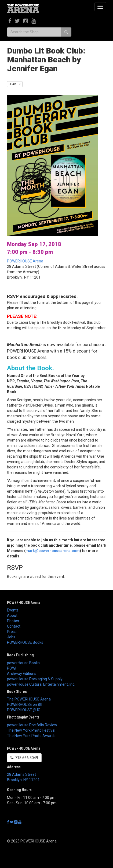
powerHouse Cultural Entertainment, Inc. (41, 684)
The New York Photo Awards (31, 736)
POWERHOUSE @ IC (24, 710)
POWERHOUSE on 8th (25, 705)
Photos (13, 621)
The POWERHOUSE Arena (29, 699)
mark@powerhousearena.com (53, 551)
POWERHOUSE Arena (25, 261)
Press (12, 632)
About (12, 616)
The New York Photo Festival (31, 730)
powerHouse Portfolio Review (32, 725)
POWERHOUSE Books (25, 642)
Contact (14, 626)
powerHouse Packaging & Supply (35, 679)
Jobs (11, 637)
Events (13, 610)
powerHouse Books (23, 663)
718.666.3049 (24, 758)
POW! (12, 668)
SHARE (15, 84)
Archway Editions (22, 674)
